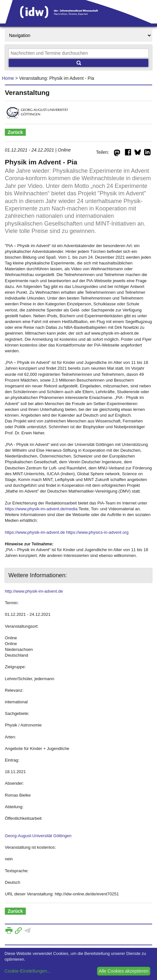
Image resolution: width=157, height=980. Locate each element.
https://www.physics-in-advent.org (97, 532)
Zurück (15, 132)
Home (8, 78)
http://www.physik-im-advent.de (34, 591)
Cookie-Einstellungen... (28, 971)
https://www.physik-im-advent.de (35, 532)
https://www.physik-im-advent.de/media (41, 509)
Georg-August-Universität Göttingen (38, 836)
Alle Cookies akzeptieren (123, 971)
